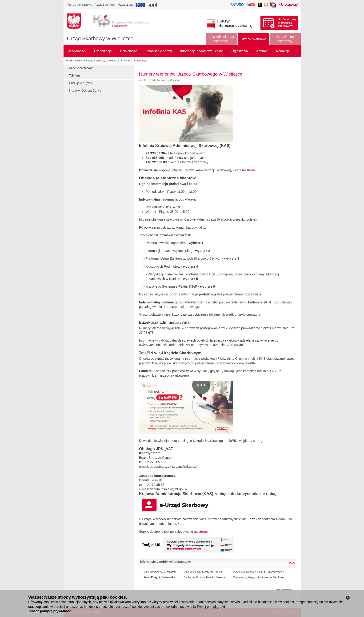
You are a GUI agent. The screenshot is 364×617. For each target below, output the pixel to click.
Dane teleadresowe (81, 68)
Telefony (142, 60)
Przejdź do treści (105, 5)
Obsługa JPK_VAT (81, 83)
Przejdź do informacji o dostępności (140, 5)
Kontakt (128, 60)
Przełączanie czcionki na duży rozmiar (156, 5)
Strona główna (74, 60)
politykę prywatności (56, 611)
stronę (251, 170)
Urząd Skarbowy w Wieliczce (100, 38)
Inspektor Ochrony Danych (86, 91)
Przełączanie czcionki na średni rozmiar (153, 5)
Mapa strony (125, 5)
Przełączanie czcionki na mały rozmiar (150, 5)
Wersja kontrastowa (80, 5)
